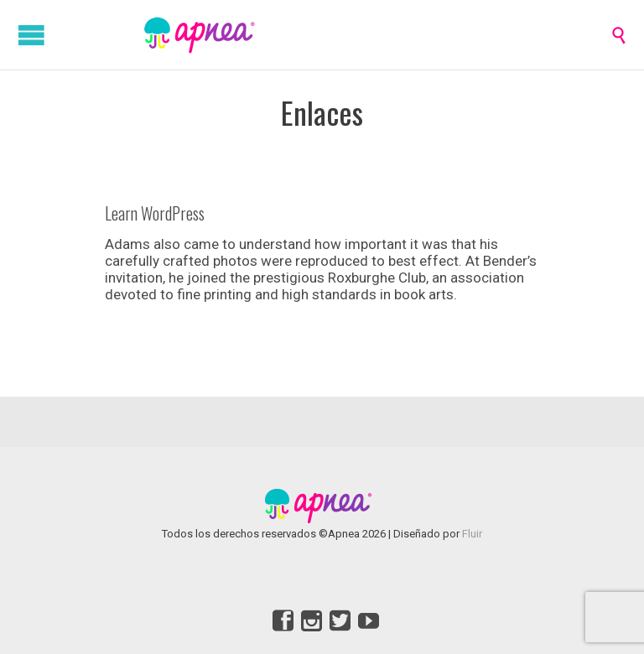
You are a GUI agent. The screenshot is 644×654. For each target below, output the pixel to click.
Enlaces (322, 112)
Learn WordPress (155, 213)
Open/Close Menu (31, 35)
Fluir (472, 534)
